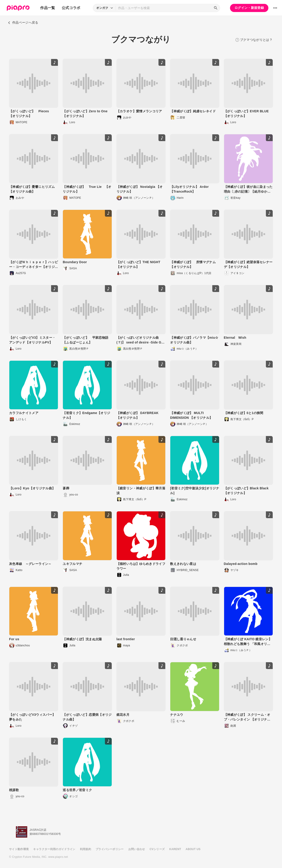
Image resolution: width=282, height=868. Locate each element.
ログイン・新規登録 (249, 8)
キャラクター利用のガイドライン (54, 849)
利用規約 (85, 849)
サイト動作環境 (19, 849)
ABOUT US (193, 849)
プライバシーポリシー (110, 849)
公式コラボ (71, 8)
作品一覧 (48, 8)
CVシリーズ (157, 849)
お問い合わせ (137, 849)
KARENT (175, 849)
